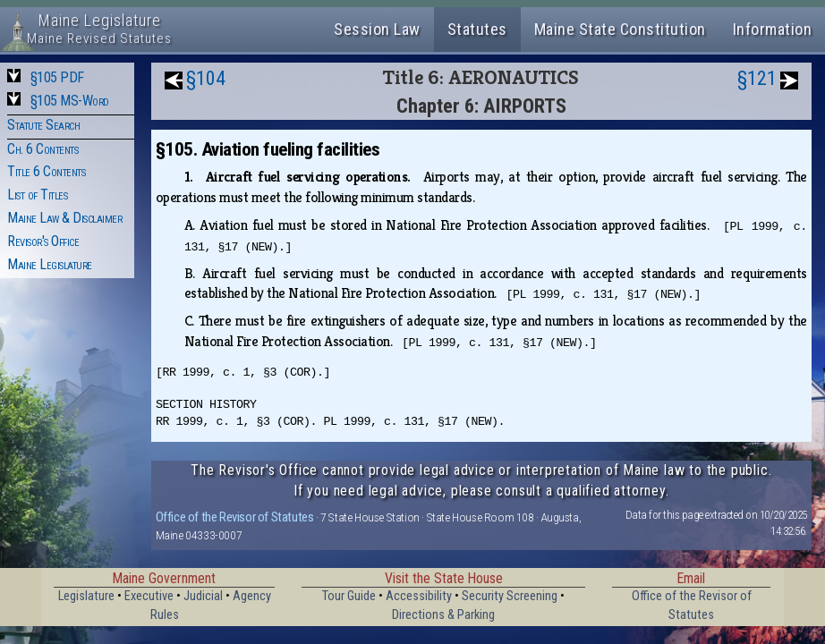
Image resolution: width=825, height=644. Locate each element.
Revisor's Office (43, 241)
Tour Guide (349, 596)
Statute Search (43, 125)
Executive (149, 596)
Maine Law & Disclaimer (64, 218)
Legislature (86, 596)
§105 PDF (57, 77)
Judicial (203, 596)
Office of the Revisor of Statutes (235, 517)
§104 (206, 78)
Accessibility (419, 596)
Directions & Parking (443, 615)
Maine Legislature (50, 264)
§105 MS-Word (70, 101)
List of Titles (37, 195)
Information (773, 29)
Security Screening (510, 596)
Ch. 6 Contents (43, 149)
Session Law (377, 29)
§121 (757, 78)
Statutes (477, 29)
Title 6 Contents (46, 171)
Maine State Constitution (620, 29)
